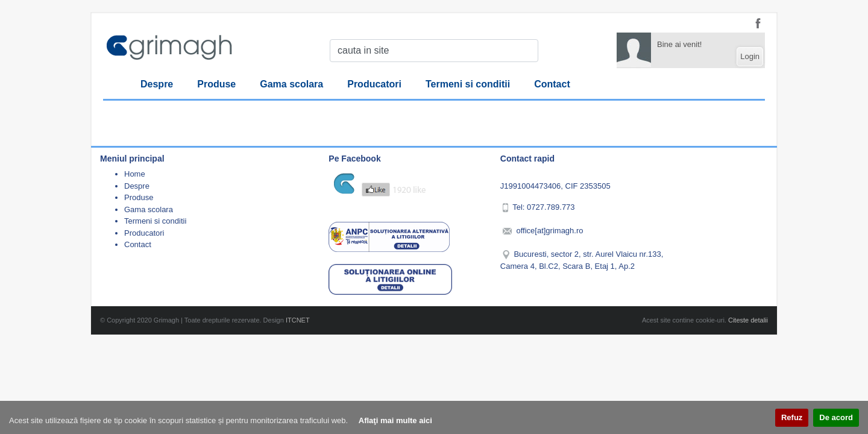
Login (750, 56)
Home (135, 174)
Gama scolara (291, 84)
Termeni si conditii (468, 84)
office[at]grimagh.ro (549, 231)
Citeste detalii (748, 320)
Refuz (792, 417)
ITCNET (298, 320)
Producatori (374, 84)
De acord (836, 417)
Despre (157, 84)
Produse (216, 84)
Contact (552, 84)
